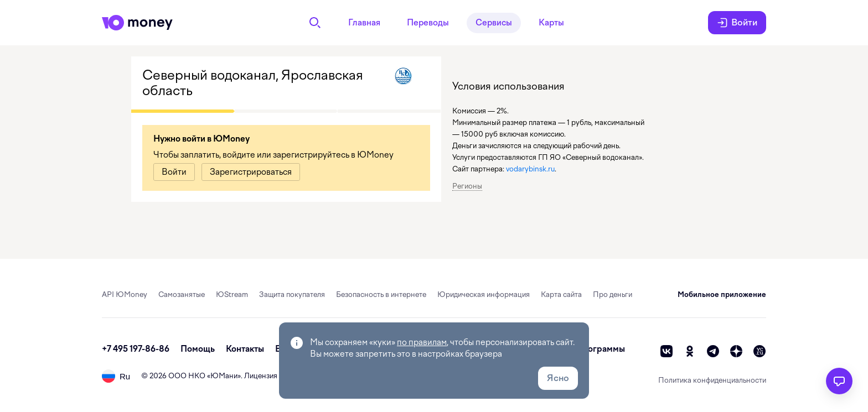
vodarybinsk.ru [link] (530, 169)
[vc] (759, 351)
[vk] (666, 351)
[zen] (736, 351)
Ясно (558, 378)
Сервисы (494, 23)
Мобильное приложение (722, 294)
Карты (551, 23)
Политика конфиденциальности (712, 380)
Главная (364, 23)
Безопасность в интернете (381, 294)
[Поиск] (315, 23)
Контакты (245, 349)
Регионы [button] (467, 186)
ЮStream (232, 294)
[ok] (690, 351)
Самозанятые (182, 294)
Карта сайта (561, 294)
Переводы (428, 23)
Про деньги (613, 294)
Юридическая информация (484, 294)
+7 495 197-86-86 (136, 349)
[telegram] (713, 351)
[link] (174, 172)
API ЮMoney (125, 294)
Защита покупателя (292, 294)
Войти (737, 23)
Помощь (198, 349)
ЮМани (224, 376)
